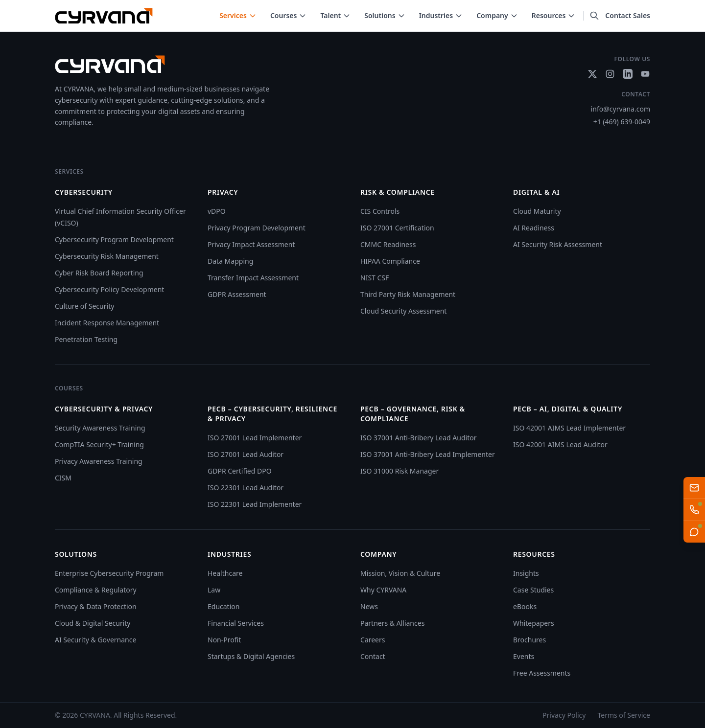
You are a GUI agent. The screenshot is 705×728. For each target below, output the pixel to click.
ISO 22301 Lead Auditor (246, 488)
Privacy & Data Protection (96, 606)
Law (214, 590)
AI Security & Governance (95, 640)
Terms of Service (624, 715)
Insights (526, 573)
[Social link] (592, 74)
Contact (373, 656)
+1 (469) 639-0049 (622, 122)
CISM (63, 478)
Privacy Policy (564, 715)
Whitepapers (534, 623)
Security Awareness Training (100, 428)
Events (524, 656)
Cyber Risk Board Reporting (99, 273)
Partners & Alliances (392, 623)
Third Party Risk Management (408, 294)
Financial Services (236, 623)
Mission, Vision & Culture (400, 573)
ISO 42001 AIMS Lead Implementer (569, 428)
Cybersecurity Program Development (114, 239)
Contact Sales (628, 15)
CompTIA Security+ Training (99, 444)
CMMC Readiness (388, 244)
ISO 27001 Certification (397, 228)
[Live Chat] (694, 532)
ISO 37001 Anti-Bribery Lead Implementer (428, 454)
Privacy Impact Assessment (251, 244)
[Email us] (694, 488)
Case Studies (533, 590)
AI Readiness (534, 228)
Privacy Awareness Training (99, 461)
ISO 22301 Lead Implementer (255, 504)
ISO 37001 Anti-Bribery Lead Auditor (418, 438)
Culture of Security (84, 306)
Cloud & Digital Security (93, 623)
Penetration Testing (86, 339)
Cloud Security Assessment (403, 311)
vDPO (217, 211)
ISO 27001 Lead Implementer (255, 438)
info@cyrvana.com (621, 109)
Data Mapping (230, 261)
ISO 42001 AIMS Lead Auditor (560, 444)
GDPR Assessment (237, 294)
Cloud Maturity (537, 211)
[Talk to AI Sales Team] (694, 510)
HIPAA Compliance (390, 261)
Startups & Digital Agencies (251, 656)
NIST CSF (375, 278)
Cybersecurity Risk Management (107, 256)
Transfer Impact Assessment (253, 278)
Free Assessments (542, 673)
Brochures (529, 640)
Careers (373, 640)
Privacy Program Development (257, 228)
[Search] (594, 16)
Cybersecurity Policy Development (109, 289)
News (369, 606)
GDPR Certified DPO (240, 471)
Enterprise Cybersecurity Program (109, 573)
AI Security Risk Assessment (558, 244)
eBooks (525, 606)
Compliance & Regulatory (96, 590)
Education (223, 606)
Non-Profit (224, 640)
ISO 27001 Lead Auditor (246, 454)
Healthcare (225, 573)
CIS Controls (380, 211)
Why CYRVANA (383, 590)
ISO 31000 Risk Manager (399, 471)
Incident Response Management (107, 323)
